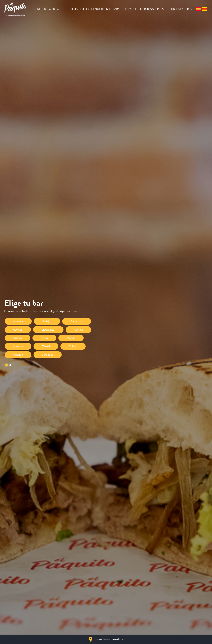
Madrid (71, 338)
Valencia (18, 355)
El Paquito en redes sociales (144, 9)
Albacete (18, 321)
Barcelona (77, 321)
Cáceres (18, 330)
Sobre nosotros (181, 9)
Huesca (18, 338)
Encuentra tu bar (48, 9)
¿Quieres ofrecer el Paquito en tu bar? (93, 9)
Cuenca (78, 330)
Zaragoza (48, 355)
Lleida (44, 338)
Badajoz (47, 321)
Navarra (18, 346)
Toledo (73, 346)
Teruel (46, 346)
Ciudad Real (48, 330)
